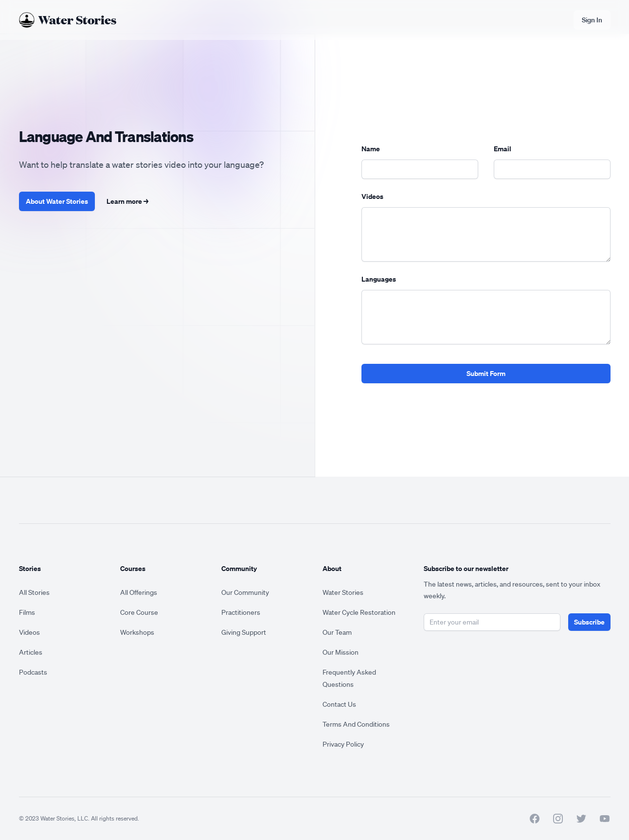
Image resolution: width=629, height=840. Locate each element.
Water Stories (343, 592)
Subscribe (589, 622)
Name (371, 149)
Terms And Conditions (356, 724)
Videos (372, 196)
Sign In (592, 20)
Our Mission (341, 652)
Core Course (139, 612)
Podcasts (33, 672)
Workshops (137, 632)
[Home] (68, 20)
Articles (31, 652)
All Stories (34, 592)
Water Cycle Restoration (359, 612)
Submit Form (486, 373)
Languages (379, 279)
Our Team (337, 632)
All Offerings (139, 592)
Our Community (245, 592)
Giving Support (244, 632)
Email (503, 149)
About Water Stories (57, 201)
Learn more (127, 201)
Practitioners (241, 612)
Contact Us (339, 704)
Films (27, 612)
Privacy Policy (343, 744)
